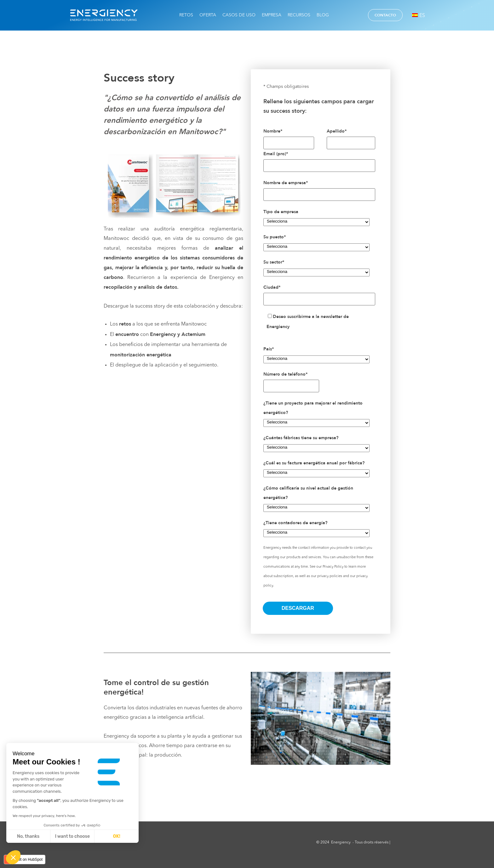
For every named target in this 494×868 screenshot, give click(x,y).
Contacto (385, 15)
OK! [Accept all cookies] (117, 836)
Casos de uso (239, 15)
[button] (13, 857)
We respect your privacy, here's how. (44, 816)
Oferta (208, 15)
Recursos (299, 15)
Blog (323, 15)
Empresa (272, 15)
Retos (186, 15)
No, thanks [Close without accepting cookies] (28, 836)
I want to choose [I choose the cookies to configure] (72, 836)
